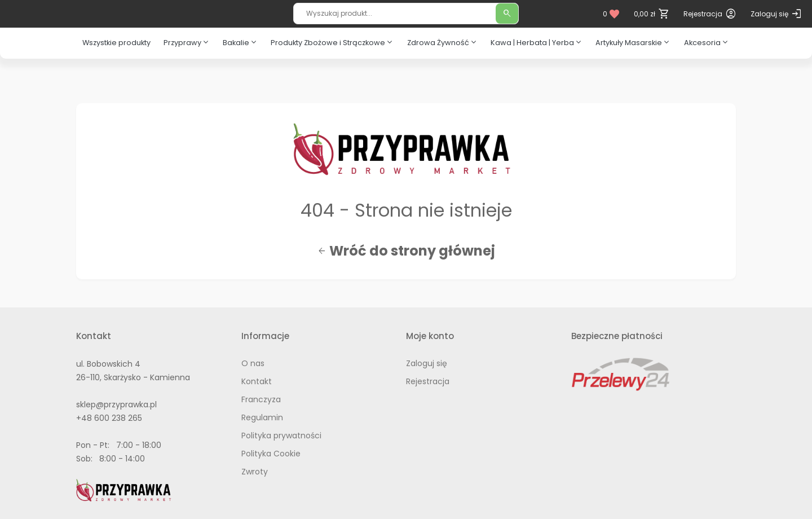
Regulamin (262, 417)
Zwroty (255, 472)
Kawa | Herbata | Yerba (537, 42)
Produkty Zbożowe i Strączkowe (332, 42)
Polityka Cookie (271, 454)
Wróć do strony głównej (406, 251)
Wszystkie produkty (116, 43)
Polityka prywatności (281, 436)
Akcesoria (707, 42)
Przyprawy (187, 42)
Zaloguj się (427, 363)
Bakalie (240, 42)
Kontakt (257, 381)
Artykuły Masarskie (633, 42)
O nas (253, 363)
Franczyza (261, 399)
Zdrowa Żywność (443, 42)
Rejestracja (428, 381)
